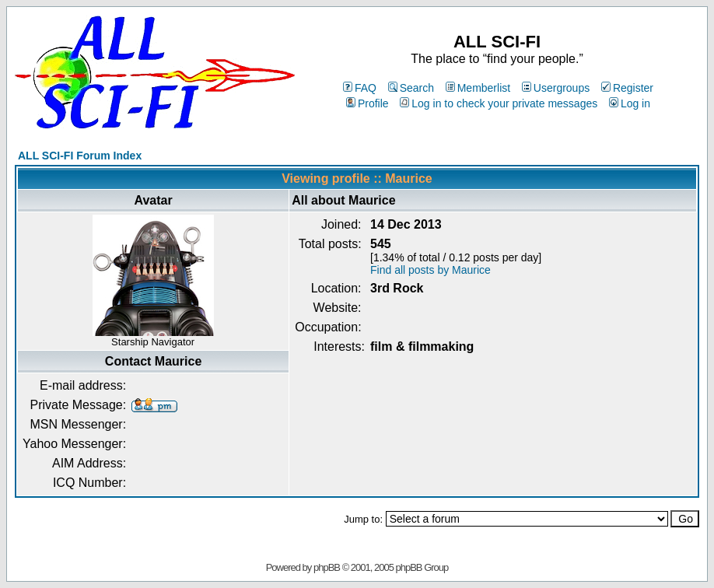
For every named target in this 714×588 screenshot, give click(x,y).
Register (627, 88)
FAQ (360, 88)
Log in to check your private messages (499, 103)
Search (411, 88)
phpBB (327, 567)
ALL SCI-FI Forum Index (80, 156)
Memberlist (478, 88)
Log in (630, 103)
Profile (367, 103)
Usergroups (556, 88)
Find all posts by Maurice (430, 270)
